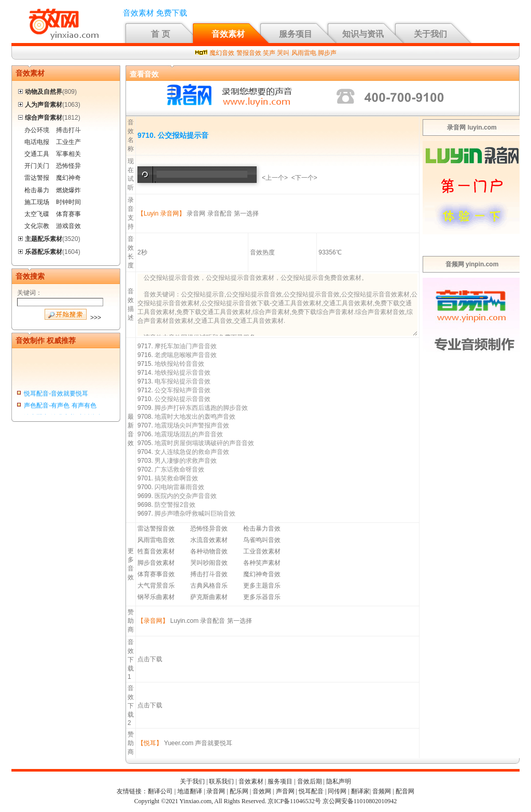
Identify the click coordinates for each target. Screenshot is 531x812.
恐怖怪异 (68, 166)
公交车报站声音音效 (183, 390)
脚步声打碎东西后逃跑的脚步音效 (201, 408)
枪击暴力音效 (262, 529)
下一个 (304, 178)
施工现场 (37, 202)
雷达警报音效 (156, 529)
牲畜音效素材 (156, 551)
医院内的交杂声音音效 (186, 496)
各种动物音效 (209, 551)
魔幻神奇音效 (262, 574)
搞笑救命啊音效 (176, 478)
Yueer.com (179, 743)
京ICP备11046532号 (294, 801)
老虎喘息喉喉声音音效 (186, 355)
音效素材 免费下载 (155, 13)
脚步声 (327, 53)
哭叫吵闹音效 (209, 563)
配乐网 (239, 791)
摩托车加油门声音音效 (186, 346)
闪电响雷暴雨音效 (179, 487)
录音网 (196, 213)
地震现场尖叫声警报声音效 (192, 425)
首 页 (160, 34)
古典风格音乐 (209, 586)
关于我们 (430, 34)
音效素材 (228, 34)
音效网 (262, 791)
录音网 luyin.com (472, 127)
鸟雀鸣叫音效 (262, 540)
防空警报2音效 (175, 505)
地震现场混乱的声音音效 (189, 434)
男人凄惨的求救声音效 (186, 461)
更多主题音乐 (262, 586)
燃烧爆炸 (68, 190)
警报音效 (249, 53)
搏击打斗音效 (209, 574)
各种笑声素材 (262, 563)
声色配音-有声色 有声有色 (60, 407)
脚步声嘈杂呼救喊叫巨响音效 (195, 514)
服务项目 (296, 34)
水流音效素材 (209, 540)
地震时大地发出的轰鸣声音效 (195, 417)
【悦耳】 (150, 743)
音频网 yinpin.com (472, 264)
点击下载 (150, 659)
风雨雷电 (304, 53)
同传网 (337, 791)
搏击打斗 (68, 130)
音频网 (382, 791)
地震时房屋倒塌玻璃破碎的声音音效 (204, 443)
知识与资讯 (363, 34)
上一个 (275, 178)
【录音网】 (153, 621)
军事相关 (68, 154)
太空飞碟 (37, 214)
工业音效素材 (262, 551)
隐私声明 (339, 781)
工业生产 (68, 142)
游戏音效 (68, 226)
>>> (96, 318)
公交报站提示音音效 (183, 399)
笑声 (269, 53)
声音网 (285, 791)
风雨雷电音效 (156, 540)
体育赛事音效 (156, 574)
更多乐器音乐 (262, 597)
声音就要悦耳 (214, 743)
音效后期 (310, 781)
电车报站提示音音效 (183, 381)
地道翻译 (190, 791)
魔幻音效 (222, 53)
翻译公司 (160, 791)
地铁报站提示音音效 (183, 373)
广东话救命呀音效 (179, 469)
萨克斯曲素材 (209, 597)
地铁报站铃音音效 (179, 364)
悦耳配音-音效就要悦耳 (56, 394)
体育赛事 (68, 214)
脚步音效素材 (156, 563)
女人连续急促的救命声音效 (192, 452)
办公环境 (37, 130)
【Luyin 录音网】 (161, 213)
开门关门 (37, 166)
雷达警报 (37, 178)
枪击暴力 (37, 190)
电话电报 (37, 142)
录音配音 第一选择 (233, 213)
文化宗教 (37, 226)
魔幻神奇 (68, 178)
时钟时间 (68, 202)
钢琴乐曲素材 (156, 597)
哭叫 (283, 53)
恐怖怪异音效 (209, 529)
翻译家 (360, 791)
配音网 (405, 791)
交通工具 (37, 154)
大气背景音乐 (156, 586)
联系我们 (221, 781)
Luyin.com (184, 621)
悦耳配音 (311, 791)
